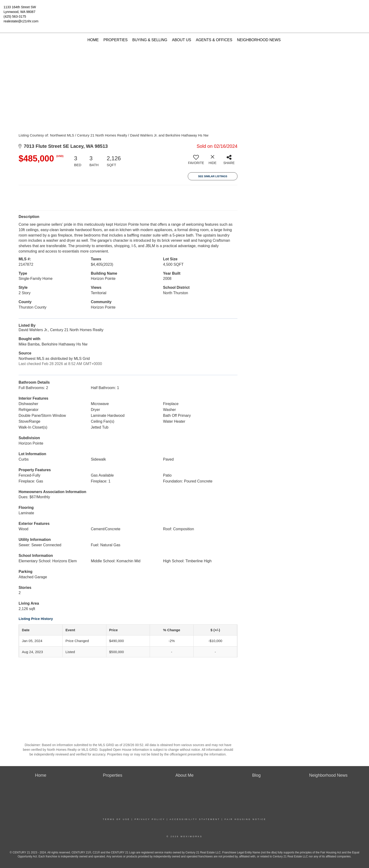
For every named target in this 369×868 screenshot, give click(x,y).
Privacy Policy (150, 819)
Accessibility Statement (195, 819)
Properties (115, 40)
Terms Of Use (116, 819)
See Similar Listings (213, 176)
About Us (182, 40)
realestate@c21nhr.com (21, 21)
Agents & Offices (214, 40)
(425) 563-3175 (15, 16)
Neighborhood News (259, 40)
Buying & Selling (150, 40)
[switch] (196, 161)
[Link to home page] (185, 11)
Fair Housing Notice (245, 819)
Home (93, 40)
